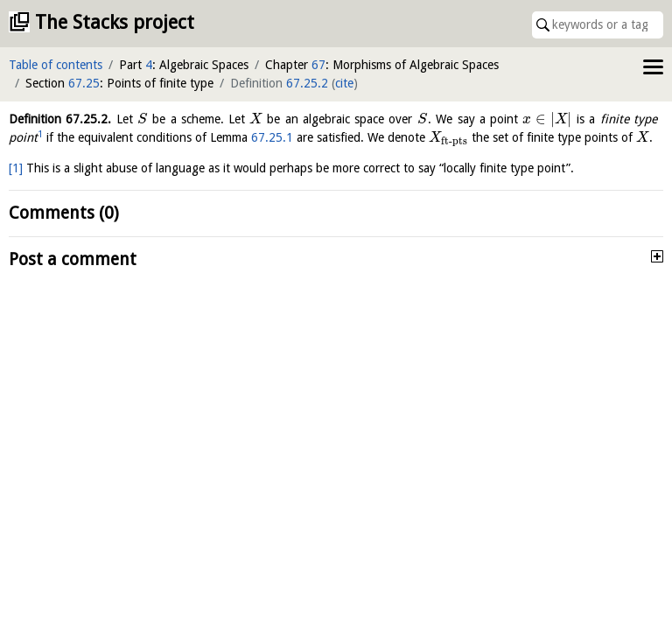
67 (318, 65)
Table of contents (56, 65)
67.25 (84, 83)
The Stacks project (115, 22)
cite (344, 83)
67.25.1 (272, 137)
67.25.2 (307, 83)
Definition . (60, 119)
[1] (16, 168)
